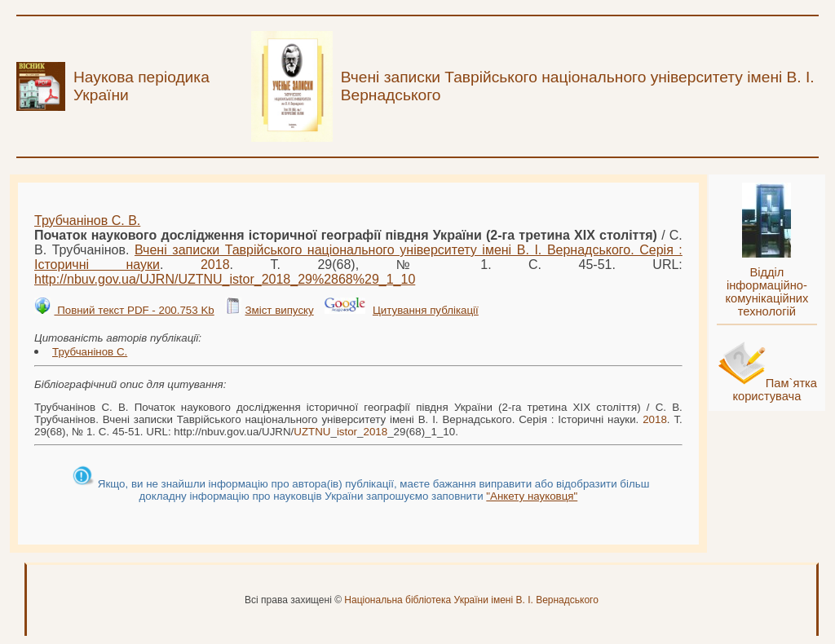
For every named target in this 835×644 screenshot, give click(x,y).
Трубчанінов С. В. (87, 221)
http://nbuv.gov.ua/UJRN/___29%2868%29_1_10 (225, 279)
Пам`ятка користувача (775, 390)
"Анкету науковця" (532, 496)
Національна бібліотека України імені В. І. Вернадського (471, 600)
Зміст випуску (279, 310)
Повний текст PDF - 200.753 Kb (134, 310)
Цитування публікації (426, 310)
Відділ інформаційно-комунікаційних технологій (767, 292)
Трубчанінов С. (90, 352)
